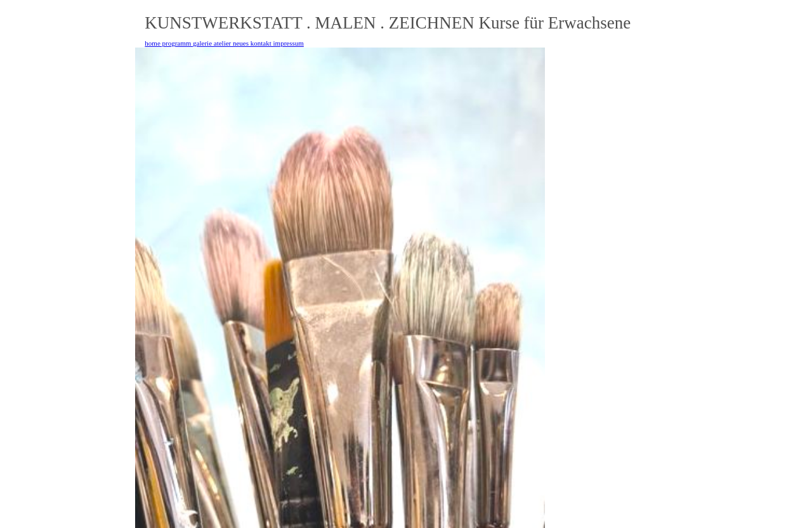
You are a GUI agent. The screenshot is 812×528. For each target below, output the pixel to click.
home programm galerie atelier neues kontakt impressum (224, 43)
